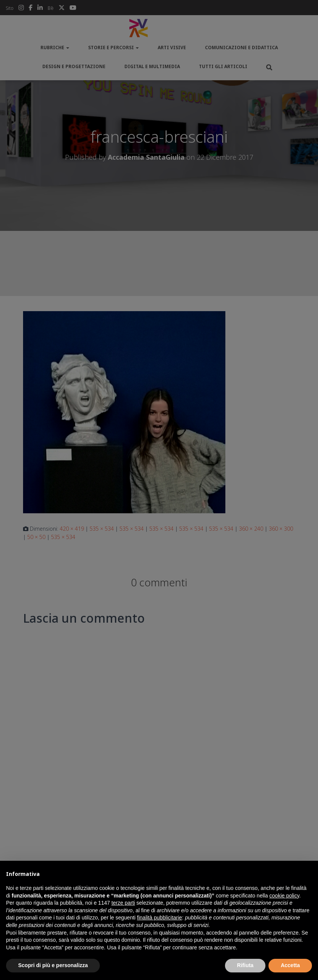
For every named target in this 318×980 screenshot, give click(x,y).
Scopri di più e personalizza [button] (53, 965)
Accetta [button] (290, 965)
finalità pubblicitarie (159, 918)
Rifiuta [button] (245, 965)
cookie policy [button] (284, 896)
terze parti (123, 903)
